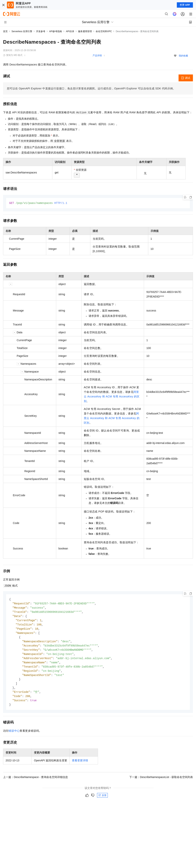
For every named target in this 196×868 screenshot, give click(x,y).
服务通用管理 (85, 31)
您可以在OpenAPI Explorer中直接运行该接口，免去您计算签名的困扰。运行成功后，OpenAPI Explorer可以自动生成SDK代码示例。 (91, 88)
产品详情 (97, 56)
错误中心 (14, 736)
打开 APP (185, 5)
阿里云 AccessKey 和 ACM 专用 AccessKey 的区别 (112, 397)
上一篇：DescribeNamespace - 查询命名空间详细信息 (35, 782)
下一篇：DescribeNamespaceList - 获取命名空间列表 (161, 782)
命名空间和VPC (104, 31)
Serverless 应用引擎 (22, 31)
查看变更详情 (80, 766)
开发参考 (41, 31)
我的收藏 (183, 56)
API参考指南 (56, 31)
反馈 (102, 800)
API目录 (70, 31)
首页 (5, 31)
